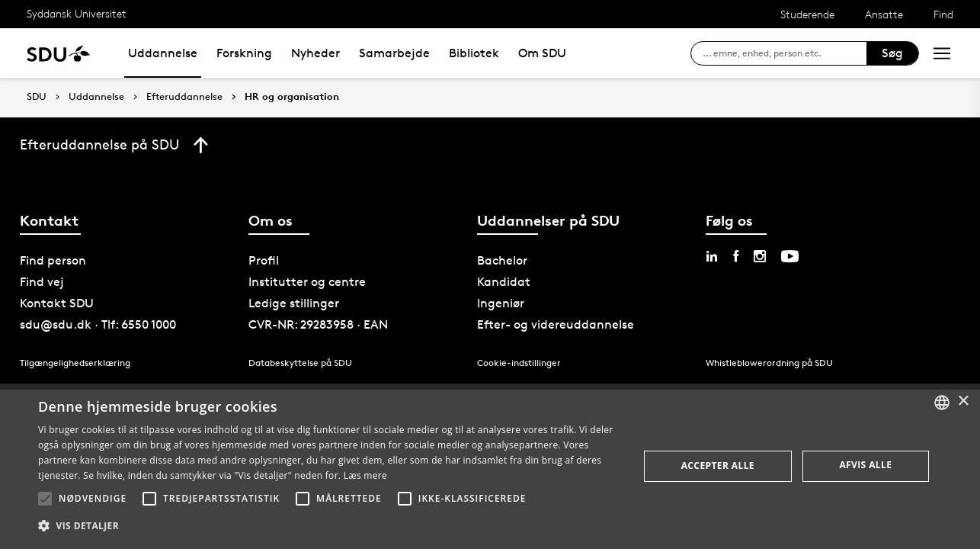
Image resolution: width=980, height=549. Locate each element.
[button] (45, 499)
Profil (264, 260)
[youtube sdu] (790, 256)
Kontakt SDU (57, 303)
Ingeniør (501, 303)
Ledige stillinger (294, 303)
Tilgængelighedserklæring (75, 363)
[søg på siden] (785, 53)
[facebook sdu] (736, 256)
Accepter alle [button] (718, 466)
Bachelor (502, 260)
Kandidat (504, 282)
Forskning (244, 53)
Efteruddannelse (184, 97)
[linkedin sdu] (712, 256)
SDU (37, 96)
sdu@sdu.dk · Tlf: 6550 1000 (98, 324)
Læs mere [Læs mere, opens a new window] (365, 475)
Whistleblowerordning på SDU (769, 363)
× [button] (963, 401)
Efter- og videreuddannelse (556, 324)
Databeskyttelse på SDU (300, 363)
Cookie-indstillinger (519, 363)
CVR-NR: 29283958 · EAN (318, 324)
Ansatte (884, 14)
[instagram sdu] (760, 256)
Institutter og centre (307, 282)
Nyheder (315, 53)
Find (943, 14)
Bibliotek (474, 53)
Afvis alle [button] (865, 465)
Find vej (42, 282)
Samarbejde (394, 53)
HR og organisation (292, 97)
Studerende (807, 14)
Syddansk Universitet (77, 13)
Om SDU (542, 53)
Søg (892, 53)
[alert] (490, 466)
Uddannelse (163, 53)
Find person (53, 260)
